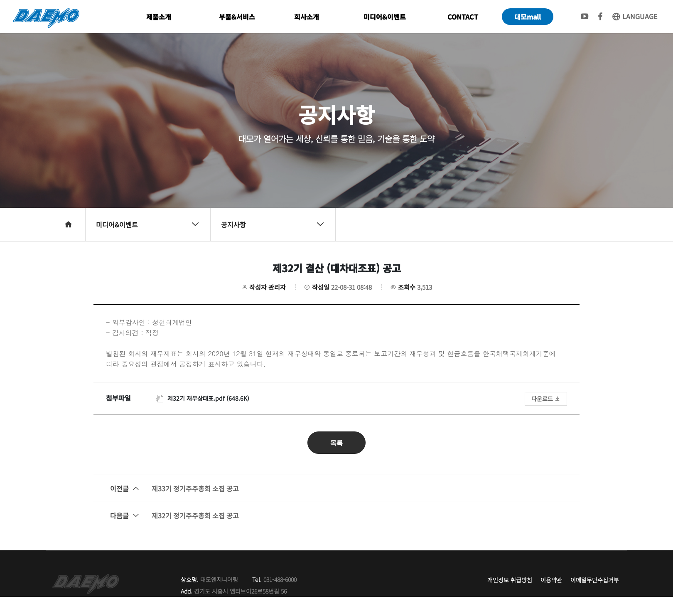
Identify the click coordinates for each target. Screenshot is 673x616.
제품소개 (159, 17)
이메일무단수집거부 (595, 580)
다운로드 (546, 399)
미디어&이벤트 (385, 17)
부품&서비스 (237, 17)
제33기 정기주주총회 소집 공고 (174, 488)
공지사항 (273, 224)
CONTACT (463, 17)
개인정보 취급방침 (510, 580)
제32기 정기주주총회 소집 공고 (174, 515)
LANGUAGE (634, 16)
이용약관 (551, 580)
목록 (336, 443)
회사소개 (307, 17)
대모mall (528, 17)
